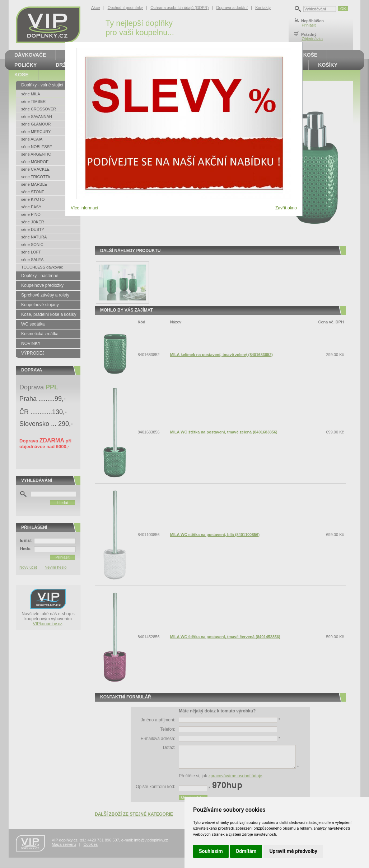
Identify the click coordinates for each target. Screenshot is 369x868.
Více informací (85, 208)
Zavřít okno (286, 208)
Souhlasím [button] (211, 851)
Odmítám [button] (246, 851)
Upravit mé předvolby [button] (293, 851)
